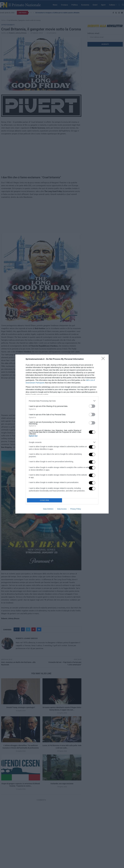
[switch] (92, 406)
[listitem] (62, 401)
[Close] (104, 359)
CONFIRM (45, 500)
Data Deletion (48, 509)
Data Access (62, 509)
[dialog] (62, 434)
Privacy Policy (76, 509)
